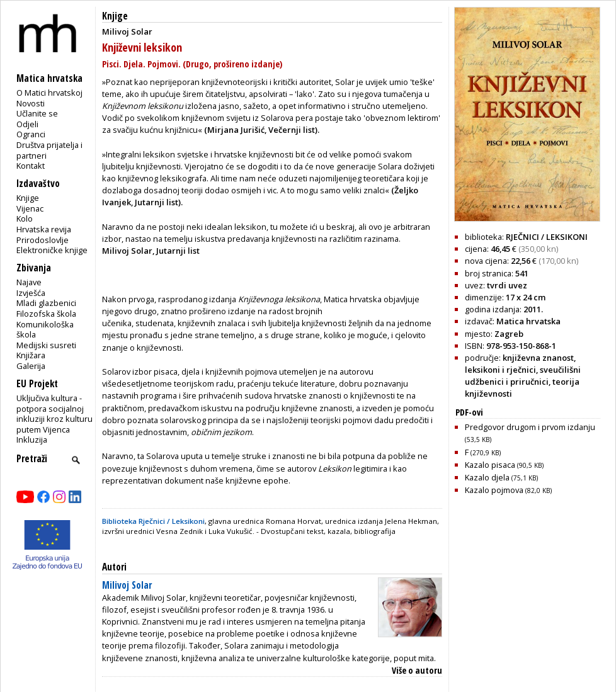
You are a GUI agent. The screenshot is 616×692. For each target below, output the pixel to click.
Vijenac (30, 208)
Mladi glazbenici (46, 303)
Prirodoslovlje (43, 240)
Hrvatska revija (44, 229)
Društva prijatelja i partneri (49, 150)
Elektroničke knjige (52, 250)
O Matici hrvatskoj (49, 93)
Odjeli (27, 124)
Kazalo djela (501, 477)
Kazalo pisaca (504, 465)
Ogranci (31, 134)
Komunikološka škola (45, 330)
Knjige (28, 198)
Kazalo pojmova (508, 490)
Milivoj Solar (127, 585)
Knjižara (31, 355)
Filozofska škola (46, 314)
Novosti (31, 103)
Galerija (31, 366)
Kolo (25, 218)
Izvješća (31, 293)
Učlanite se (37, 113)
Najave (29, 282)
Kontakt (31, 166)
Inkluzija (32, 440)
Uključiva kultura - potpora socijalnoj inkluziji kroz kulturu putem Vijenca (54, 414)
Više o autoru (417, 670)
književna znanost (538, 358)
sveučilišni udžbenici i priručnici (523, 376)
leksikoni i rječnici (500, 370)
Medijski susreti (46, 345)
